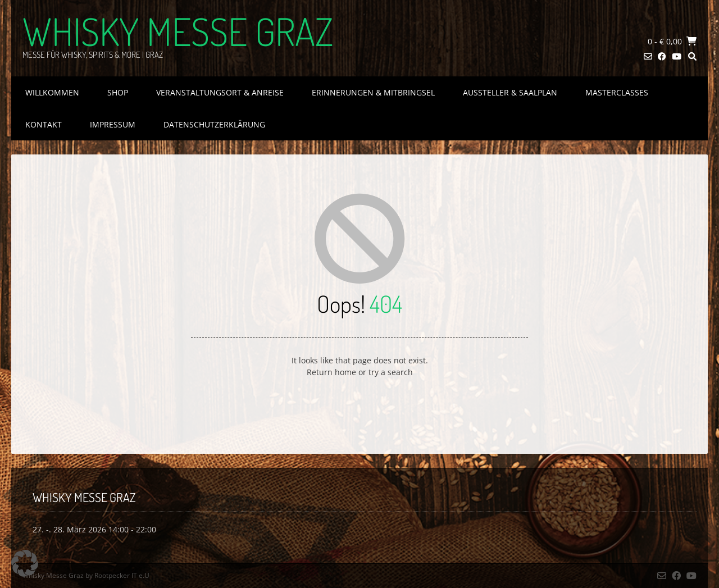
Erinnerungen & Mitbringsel (373, 92)
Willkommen (52, 92)
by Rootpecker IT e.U (117, 575)
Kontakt (44, 124)
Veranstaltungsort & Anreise (220, 92)
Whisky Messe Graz (178, 31)
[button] (25, 563)
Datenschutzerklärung (214, 124)
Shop (118, 92)
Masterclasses (617, 92)
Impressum (113, 124)
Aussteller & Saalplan (510, 92)
